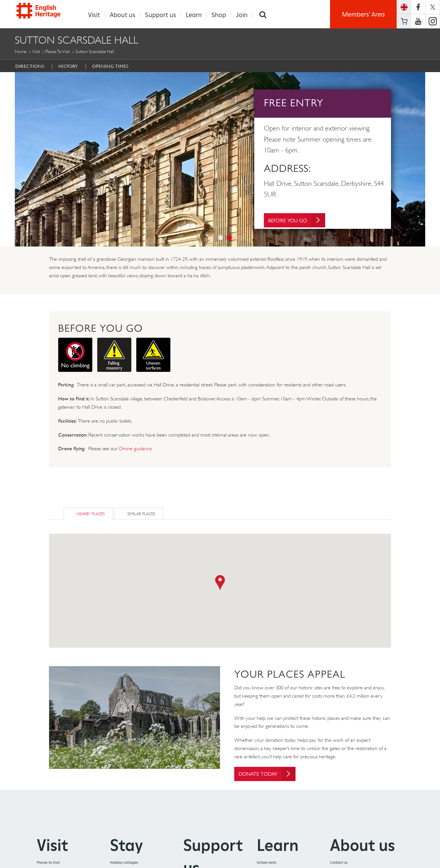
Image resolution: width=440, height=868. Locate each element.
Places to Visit (58, 51)
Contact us (339, 863)
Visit (94, 15)
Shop (219, 15)
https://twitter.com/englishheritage (433, 7)
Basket (404, 21)
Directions (30, 66)
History (68, 66)
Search (263, 15)
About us (123, 15)
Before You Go (297, 221)
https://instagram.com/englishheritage (433, 21)
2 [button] (229, 238)
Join (242, 15)
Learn (194, 15)
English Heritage (41, 13)
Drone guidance (136, 449)
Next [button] (429, 159)
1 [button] (221, 238)
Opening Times (110, 66)
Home (21, 51)
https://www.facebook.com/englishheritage (418, 7)
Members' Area (363, 14)
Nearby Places (91, 514)
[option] (220, 159)
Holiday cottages (124, 863)
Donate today (267, 774)
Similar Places (141, 514)
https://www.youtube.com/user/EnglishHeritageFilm (418, 21)
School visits (267, 863)
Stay (127, 846)
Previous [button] (11, 159)
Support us (161, 15)
